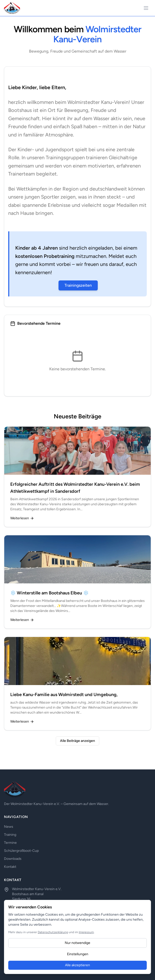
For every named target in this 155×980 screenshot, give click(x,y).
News (9, 827)
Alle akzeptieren (77, 965)
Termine (10, 843)
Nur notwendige (77, 943)
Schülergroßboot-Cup (21, 851)
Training (10, 835)
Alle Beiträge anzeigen (77, 741)
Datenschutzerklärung (53, 932)
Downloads (13, 859)
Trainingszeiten (78, 285)
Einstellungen (78, 954)
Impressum (86, 932)
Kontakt (10, 867)
